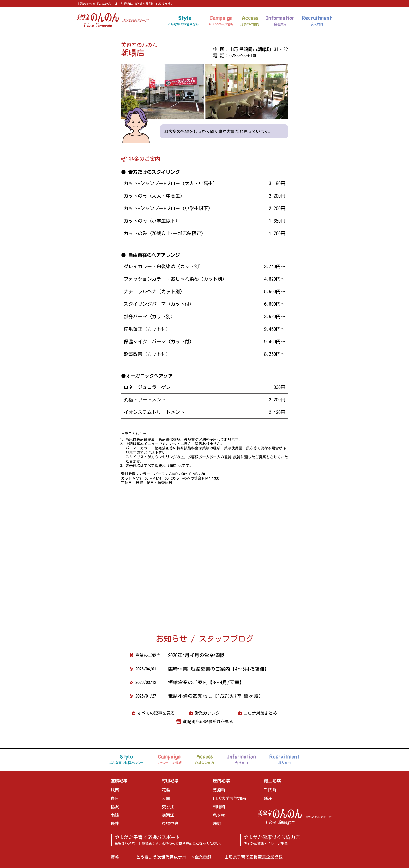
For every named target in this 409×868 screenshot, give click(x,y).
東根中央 (170, 823)
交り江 (168, 807)
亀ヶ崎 (219, 815)
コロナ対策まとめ (260, 713)
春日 (115, 798)
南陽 (115, 815)
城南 (115, 790)
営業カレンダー (209, 713)
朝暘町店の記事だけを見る (208, 722)
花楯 (166, 790)
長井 (115, 823)
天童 (166, 798)
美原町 (219, 790)
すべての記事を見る (156, 713)
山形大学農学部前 (230, 798)
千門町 (270, 790)
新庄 (268, 798)
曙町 (217, 823)
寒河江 (168, 815)
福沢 (115, 807)
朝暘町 (219, 807)
